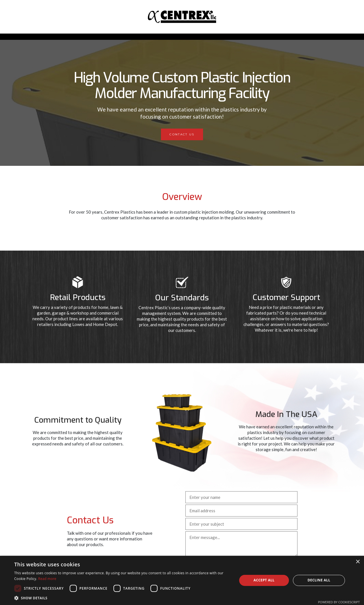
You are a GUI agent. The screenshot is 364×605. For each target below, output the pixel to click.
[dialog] (182, 580)
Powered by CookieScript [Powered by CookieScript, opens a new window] (339, 602)
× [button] (358, 562)
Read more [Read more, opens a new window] (47, 579)
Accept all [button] (264, 580)
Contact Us (182, 134)
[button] (122, 598)
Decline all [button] (319, 580)
